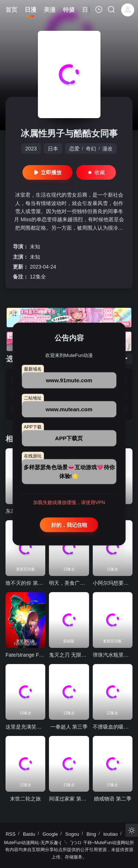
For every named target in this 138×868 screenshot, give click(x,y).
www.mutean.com (69, 409)
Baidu (29, 834)
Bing (91, 834)
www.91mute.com (69, 380)
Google (50, 834)
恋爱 (74, 149)
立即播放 (47, 172)
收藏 (96, 172)
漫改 (107, 149)
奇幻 (91, 149)
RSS (10, 834)
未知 (35, 247)
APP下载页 (69, 438)
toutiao (111, 834)
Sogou (72, 834)
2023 (31, 149)
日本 (53, 149)
